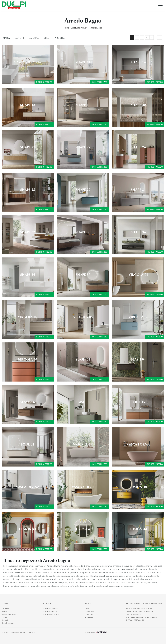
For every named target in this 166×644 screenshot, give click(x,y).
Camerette (89, 611)
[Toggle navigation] (160, 5)
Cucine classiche (51, 608)
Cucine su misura (51, 614)
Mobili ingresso (9, 614)
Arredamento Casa (79, 28)
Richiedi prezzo (44, 82)
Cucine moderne (51, 611)
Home (66, 28)
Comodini (89, 614)
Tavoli (4, 617)
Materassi (89, 617)
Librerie (5, 608)
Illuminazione (8, 623)
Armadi (5, 620)
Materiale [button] (34, 38)
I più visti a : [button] (60, 38)
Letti (87, 608)
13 (159, 37)
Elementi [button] (19, 38)
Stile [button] (46, 38)
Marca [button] (6, 38)
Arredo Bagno (96, 28)
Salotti (5, 611)
